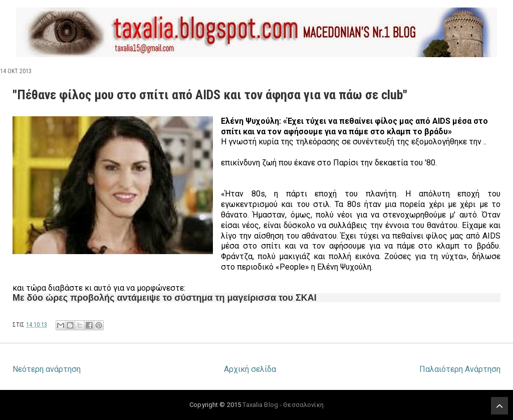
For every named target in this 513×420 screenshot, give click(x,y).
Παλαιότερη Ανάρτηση (460, 369)
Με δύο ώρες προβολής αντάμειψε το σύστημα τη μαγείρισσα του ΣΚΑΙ (165, 298)
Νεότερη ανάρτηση (47, 369)
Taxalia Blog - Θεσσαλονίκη (283, 405)
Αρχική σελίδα (250, 369)
